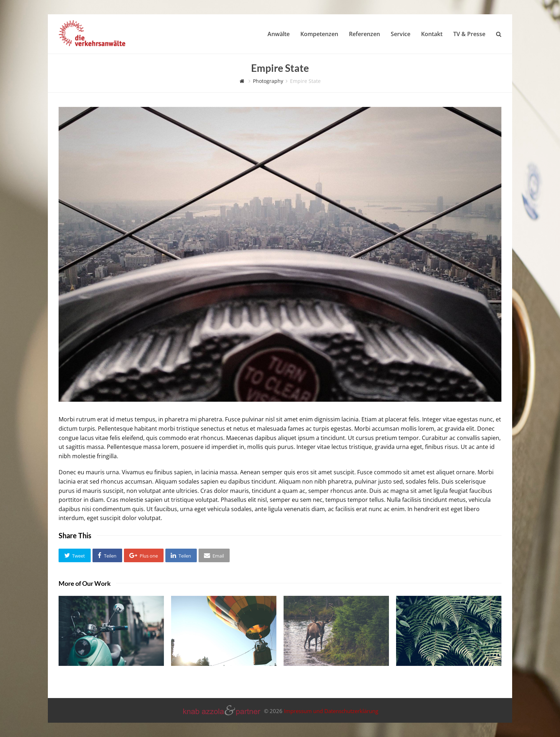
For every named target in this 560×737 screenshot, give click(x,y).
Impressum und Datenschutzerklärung (331, 711)
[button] (75, 555)
